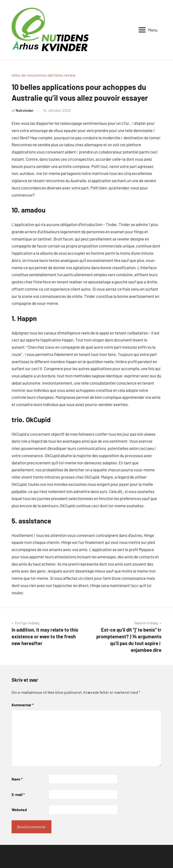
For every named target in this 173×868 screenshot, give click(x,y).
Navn (17, 779)
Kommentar (23, 705)
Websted (19, 810)
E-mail (18, 794)
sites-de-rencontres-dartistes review (44, 75)
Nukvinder (25, 110)
